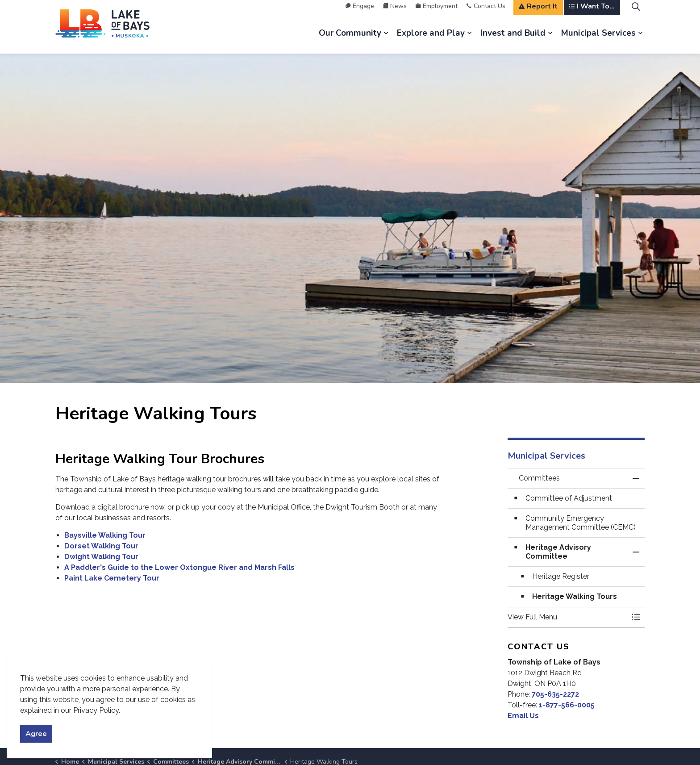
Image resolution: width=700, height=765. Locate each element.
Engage (360, 13)
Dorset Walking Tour (101, 546)
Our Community (350, 40)
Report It (538, 13)
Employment (437, 13)
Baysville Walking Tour (105, 535)
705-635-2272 (555, 694)
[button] (567, 617)
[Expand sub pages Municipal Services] (640, 40)
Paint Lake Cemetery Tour (112, 578)
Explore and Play (431, 40)
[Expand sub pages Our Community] (386, 40)
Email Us (523, 716)
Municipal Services (598, 40)
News (395, 13)
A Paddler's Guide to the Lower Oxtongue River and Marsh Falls (179, 567)
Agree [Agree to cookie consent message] (36, 734)
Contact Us (486, 13)
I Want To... (592, 13)
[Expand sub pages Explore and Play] (469, 40)
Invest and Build (513, 40)
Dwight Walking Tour (101, 557)
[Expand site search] (636, 13)
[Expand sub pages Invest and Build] (550, 40)
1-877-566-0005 (567, 705)
